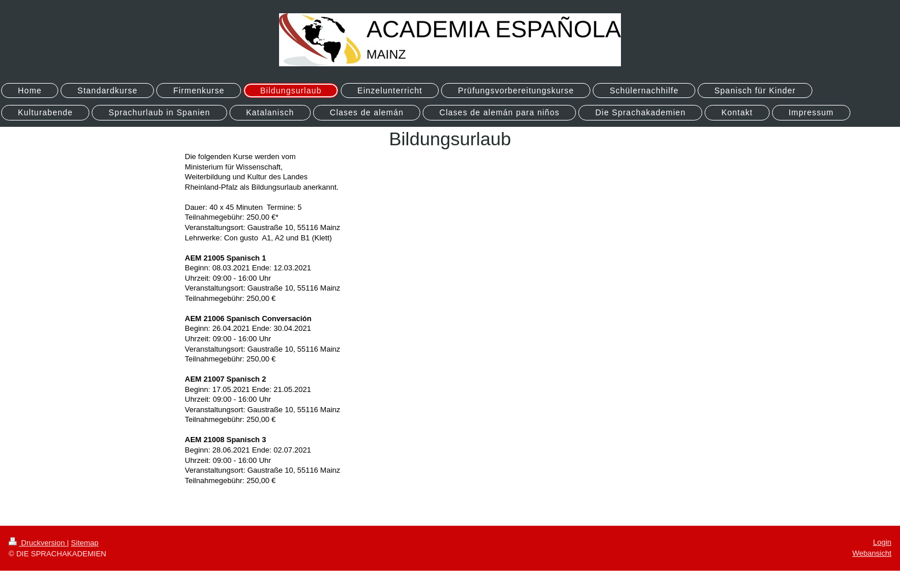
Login (882, 542)
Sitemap (85, 543)
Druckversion (38, 543)
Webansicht (872, 553)
